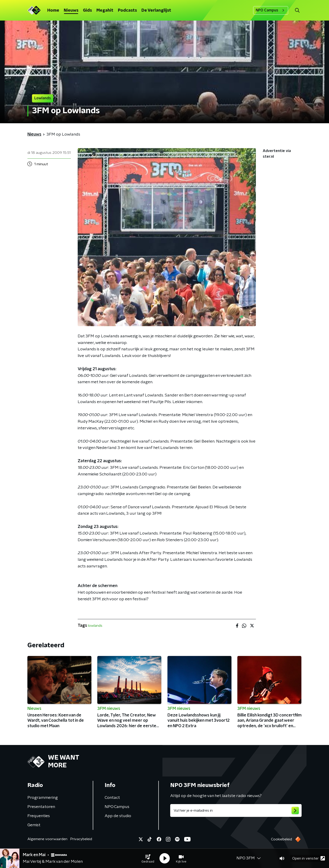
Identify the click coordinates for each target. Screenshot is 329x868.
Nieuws (71, 10)
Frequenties (39, 816)
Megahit (105, 10)
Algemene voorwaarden (47, 839)
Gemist (34, 825)
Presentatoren (41, 807)
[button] (148, 858)
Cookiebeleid (281, 839)
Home (53, 10)
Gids (87, 10)
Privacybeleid (81, 839)
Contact (112, 798)
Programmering (43, 798)
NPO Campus (271, 10)
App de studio (118, 816)
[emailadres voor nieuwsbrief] (236, 810)
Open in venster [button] (309, 858)
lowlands (95, 626)
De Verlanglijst (156, 10)
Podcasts (127, 10)
